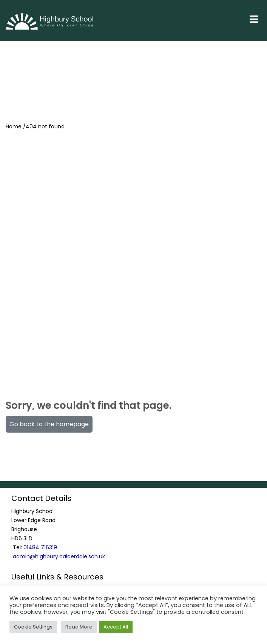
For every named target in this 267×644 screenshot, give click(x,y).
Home (14, 126)
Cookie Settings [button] (33, 627)
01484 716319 (40, 547)
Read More (79, 627)
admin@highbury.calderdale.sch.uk (59, 556)
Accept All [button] (116, 627)
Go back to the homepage (49, 424)
